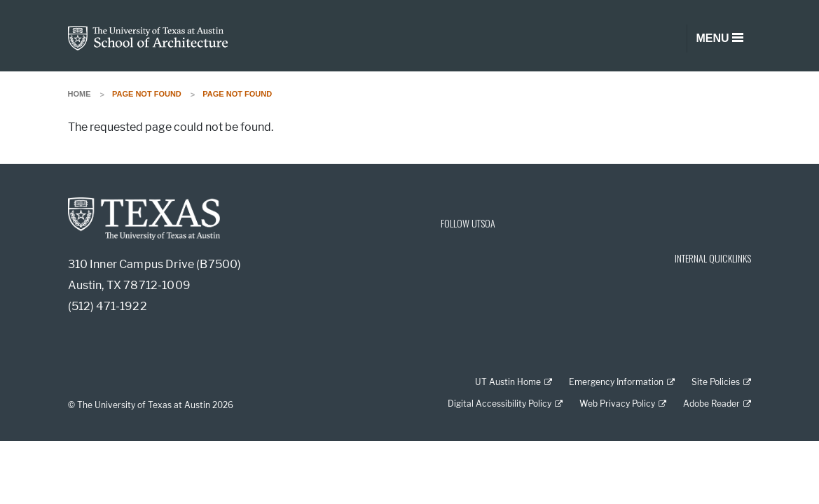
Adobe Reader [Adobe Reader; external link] (711, 404)
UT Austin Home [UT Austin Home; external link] (508, 382)
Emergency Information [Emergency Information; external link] (616, 382)
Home (80, 94)
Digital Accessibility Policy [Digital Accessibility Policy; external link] (500, 404)
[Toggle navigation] (719, 38)
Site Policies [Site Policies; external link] (716, 382)
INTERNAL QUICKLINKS (713, 258)
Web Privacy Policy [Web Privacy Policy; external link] (617, 404)
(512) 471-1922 (108, 306)
